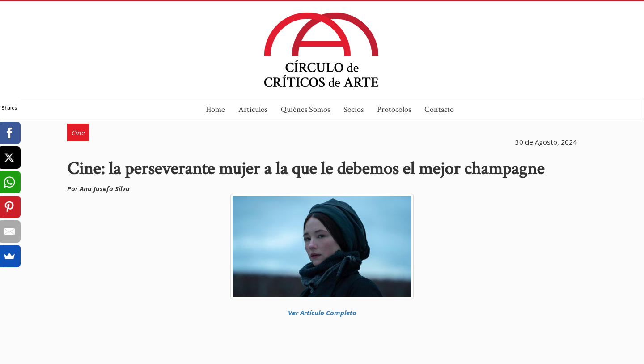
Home (215, 109)
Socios (354, 109)
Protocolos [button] (394, 109)
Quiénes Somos (305, 109)
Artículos (253, 109)
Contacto (439, 109)
